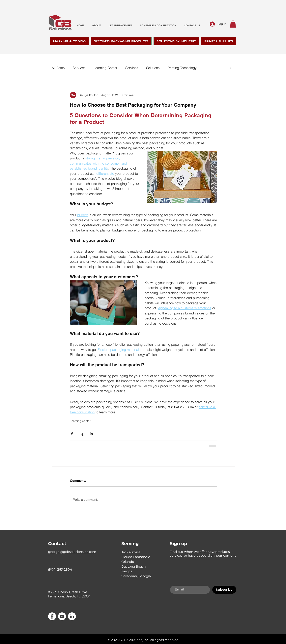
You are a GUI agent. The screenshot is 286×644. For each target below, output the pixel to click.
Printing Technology (182, 68)
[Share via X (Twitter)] (82, 434)
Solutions (153, 68)
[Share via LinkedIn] (91, 434)
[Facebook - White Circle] (52, 616)
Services (79, 68)
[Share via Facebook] (72, 434)
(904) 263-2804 (60, 569)
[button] (233, 24)
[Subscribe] (224, 590)
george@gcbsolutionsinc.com (72, 552)
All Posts (58, 68)
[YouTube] (62, 616)
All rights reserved (164, 640)
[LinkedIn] (72, 616)
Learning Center (105, 68)
